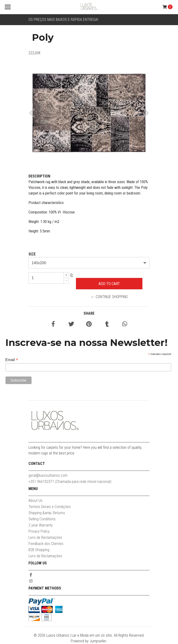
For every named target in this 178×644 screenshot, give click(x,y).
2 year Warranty (41, 525)
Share (89, 313)
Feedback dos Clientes (46, 544)
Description (39, 176)
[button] (34, 113)
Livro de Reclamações (45, 537)
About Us (35, 501)
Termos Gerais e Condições (50, 507)
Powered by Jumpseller (89, 641)
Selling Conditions (42, 519)
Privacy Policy (39, 531)
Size (32, 254)
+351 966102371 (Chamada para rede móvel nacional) (70, 482)
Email (12, 360)
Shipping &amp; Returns (47, 513)
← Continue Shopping (109, 297)
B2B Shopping (39, 550)
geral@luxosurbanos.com (48, 475)
